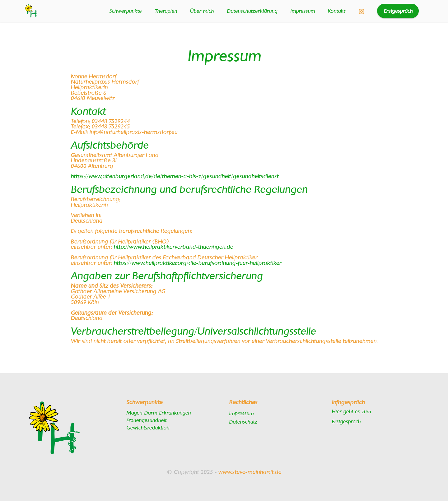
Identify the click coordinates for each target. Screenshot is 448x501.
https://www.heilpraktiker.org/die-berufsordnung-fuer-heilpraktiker (197, 263)
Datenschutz (243, 422)
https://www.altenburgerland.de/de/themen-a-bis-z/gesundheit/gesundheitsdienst (175, 176)
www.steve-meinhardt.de (250, 472)
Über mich (202, 11)
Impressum (303, 11)
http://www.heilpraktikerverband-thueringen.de (173, 246)
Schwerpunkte (125, 11)
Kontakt (336, 11)
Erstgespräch (398, 11)
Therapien (166, 11)
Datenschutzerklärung (252, 11)
